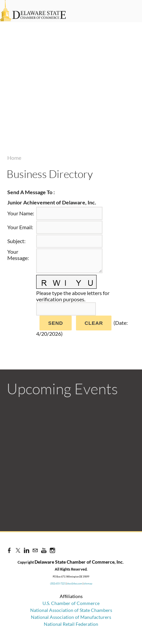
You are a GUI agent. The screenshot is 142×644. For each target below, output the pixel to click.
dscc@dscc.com (75, 583)
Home (14, 158)
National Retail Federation (71, 624)
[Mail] (35, 550)
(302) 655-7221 (58, 583)
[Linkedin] (27, 550)
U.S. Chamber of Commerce (71, 603)
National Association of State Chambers (71, 610)
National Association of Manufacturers (71, 617)
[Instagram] (52, 550)
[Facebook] (9, 550)
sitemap (88, 583)
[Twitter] (18, 550)
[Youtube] (44, 550)
